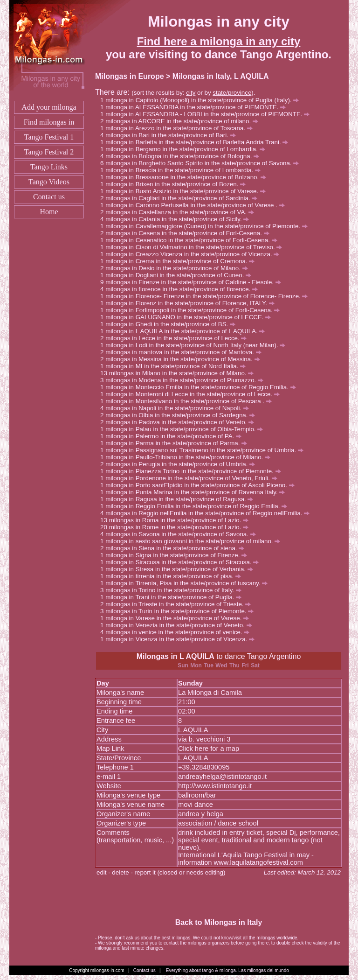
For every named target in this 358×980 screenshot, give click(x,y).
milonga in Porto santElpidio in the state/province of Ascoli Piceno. (200, 485)
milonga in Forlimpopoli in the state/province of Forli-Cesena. (193, 310)
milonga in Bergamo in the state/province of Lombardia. (185, 149)
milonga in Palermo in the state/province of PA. (173, 436)
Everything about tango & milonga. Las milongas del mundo (227, 970)
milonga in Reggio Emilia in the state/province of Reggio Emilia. (196, 506)
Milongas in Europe (130, 76)
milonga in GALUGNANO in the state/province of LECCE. (188, 317)
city (191, 93)
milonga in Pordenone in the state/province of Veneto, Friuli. (191, 478)
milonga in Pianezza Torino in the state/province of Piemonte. (193, 471)
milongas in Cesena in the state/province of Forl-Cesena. (187, 233)
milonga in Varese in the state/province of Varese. (177, 618)
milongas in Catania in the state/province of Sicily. (177, 219)
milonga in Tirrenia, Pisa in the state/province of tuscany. (186, 583)
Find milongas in (49, 122)
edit (102, 872)
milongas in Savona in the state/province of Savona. (180, 534)
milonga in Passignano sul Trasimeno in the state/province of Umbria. (204, 450)
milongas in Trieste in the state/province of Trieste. (178, 604)
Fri (245, 665)
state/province (232, 93)
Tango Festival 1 (49, 137)
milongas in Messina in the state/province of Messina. (182, 359)
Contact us (49, 197)
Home (49, 212)
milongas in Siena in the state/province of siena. (175, 548)
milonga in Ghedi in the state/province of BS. (170, 324)
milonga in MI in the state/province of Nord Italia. (176, 366)
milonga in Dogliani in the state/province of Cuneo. (178, 275)
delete (120, 872)
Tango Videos (49, 182)
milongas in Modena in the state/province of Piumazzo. (184, 380)
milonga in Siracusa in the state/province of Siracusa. (182, 562)
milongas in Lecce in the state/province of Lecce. (176, 338)
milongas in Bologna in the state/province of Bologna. (182, 156)
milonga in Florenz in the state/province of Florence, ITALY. (190, 303)
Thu (234, 665)
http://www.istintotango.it (215, 786)
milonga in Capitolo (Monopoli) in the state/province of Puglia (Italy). (202, 100)
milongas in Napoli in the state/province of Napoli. (177, 408)
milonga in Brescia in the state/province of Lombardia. (183, 170)
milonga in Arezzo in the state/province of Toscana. (179, 128)
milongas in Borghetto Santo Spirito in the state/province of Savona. (202, 163)
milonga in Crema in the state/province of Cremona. (180, 261)
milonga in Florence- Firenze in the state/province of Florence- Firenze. (207, 296)
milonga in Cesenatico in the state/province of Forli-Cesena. (191, 240)
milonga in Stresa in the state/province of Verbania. (179, 569)
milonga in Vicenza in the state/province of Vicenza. (180, 639)
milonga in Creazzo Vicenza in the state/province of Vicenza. (192, 254)
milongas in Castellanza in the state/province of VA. (179, 212)
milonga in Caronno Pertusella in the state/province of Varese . (195, 205)
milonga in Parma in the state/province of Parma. (176, 443)
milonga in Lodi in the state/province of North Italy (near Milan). (195, 345)
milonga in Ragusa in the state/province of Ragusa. (179, 499)
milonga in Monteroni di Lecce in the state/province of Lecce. (193, 394)
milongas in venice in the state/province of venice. (177, 632)
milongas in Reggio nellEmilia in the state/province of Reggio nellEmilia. (207, 513)
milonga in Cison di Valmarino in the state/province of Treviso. (194, 247)
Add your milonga (49, 107)
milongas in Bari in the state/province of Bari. (170, 135)
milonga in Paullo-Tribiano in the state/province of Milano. (188, 457)
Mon (196, 665)
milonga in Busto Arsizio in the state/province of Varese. (186, 191)
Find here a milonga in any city (219, 41)
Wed (221, 665)
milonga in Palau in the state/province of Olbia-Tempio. (184, 429)
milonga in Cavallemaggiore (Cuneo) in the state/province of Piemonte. (207, 226)
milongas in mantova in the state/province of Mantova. (183, 352)
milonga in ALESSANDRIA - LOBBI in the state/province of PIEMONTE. (207, 114)
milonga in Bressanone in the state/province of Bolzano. (186, 177)
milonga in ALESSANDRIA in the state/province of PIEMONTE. (196, 107)
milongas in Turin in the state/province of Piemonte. (179, 611)
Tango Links (49, 167)
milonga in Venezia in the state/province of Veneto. (179, 625)
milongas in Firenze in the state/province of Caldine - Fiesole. (193, 282)
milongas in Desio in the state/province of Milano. (176, 268)
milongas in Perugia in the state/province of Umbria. (180, 464)
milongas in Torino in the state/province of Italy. (173, 590)
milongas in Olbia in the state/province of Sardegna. (180, 415)
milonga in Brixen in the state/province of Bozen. (176, 184)
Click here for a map (209, 749)
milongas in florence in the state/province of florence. (182, 289)
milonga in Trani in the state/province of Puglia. (173, 597)
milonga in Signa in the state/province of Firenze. (176, 555)
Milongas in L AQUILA (176, 656)
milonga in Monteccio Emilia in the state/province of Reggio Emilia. (200, 387)
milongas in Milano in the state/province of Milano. (182, 373)
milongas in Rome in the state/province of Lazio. (179, 527)
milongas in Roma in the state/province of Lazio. (179, 520)
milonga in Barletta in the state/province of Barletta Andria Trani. (197, 142)
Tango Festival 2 (49, 152)
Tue (208, 665)
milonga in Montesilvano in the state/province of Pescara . (189, 401)
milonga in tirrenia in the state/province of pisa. (173, 576)
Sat (255, 665)
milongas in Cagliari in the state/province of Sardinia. (181, 198)
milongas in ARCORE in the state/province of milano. (182, 121)
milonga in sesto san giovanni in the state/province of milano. (193, 541)
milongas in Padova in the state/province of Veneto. (180, 422)
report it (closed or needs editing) (180, 872)
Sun (183, 665)
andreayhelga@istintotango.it (222, 777)
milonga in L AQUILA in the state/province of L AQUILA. (185, 331)
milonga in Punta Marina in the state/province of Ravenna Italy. (195, 492)
